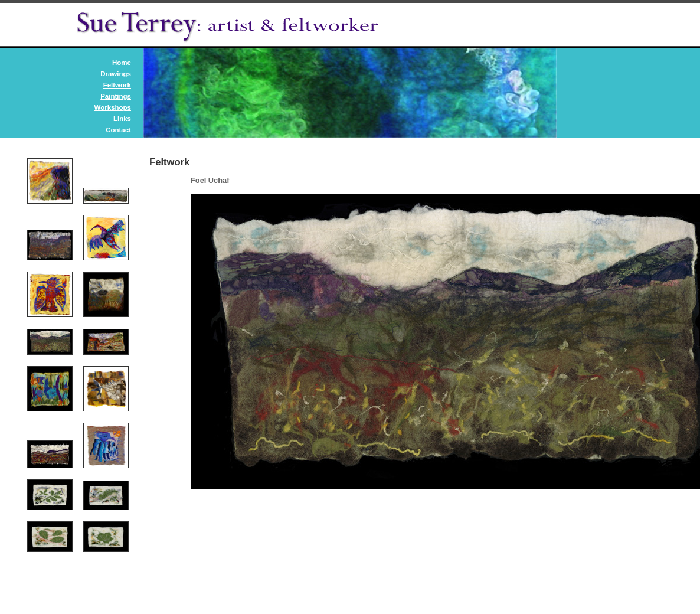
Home (122, 63)
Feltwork (117, 85)
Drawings (116, 74)
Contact (118, 130)
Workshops (113, 107)
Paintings (116, 96)
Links (122, 119)
